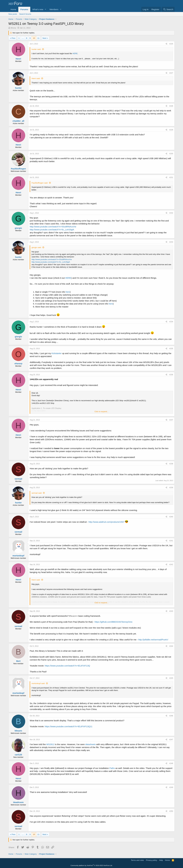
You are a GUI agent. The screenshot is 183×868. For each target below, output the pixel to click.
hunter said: (36, 49)
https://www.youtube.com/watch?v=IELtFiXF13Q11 (69, 726)
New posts (13, 14)
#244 (171, 646)
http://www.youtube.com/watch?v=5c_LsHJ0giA (52, 230)
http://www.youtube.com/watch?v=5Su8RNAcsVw (53, 227)
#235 (171, 349)
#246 (171, 716)
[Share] (166, 44)
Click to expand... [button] (101, 412)
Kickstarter (57, 353)
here (68, 292)
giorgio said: (36, 247)
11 (38, 38)
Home (13, 9)
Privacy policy (152, 860)
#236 (171, 375)
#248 (171, 763)
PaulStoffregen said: (40, 183)
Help (161, 860)
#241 (171, 541)
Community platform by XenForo (91, 865)
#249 (171, 787)
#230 (171, 154)
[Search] (168, 9)
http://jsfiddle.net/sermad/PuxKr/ (153, 640)
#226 (171, 44)
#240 (171, 517)
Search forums (25, 14)
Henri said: (36, 78)
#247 (171, 740)
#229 (171, 130)
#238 (171, 464)
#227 (171, 73)
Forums (24, 9)
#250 (171, 811)
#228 (171, 106)
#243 (171, 611)
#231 (171, 177)
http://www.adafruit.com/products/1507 (106, 522)
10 (34, 38)
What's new (38, 9)
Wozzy (13, 28)
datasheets (90, 744)
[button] (45, 9)
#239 (171, 488)
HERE (75, 53)
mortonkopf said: (38, 683)
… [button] (23, 38)
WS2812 (50, 744)
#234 (171, 322)
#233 (171, 242)
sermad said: (37, 493)
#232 (171, 213)
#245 (171, 678)
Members (54, 9)
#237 (171, 420)
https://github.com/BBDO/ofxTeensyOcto (113, 622)
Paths (112, 768)
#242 (171, 565)
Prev (13, 38)
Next (44, 38)
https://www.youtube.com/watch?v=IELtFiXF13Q (67, 666)
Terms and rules (137, 860)
